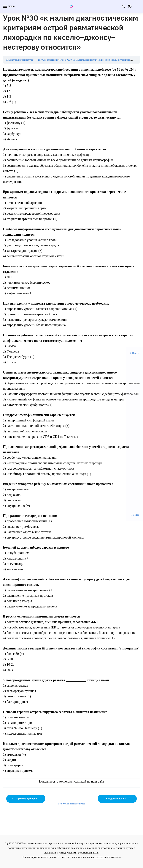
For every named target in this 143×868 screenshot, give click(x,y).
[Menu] (8, 7)
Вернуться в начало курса (71, 804)
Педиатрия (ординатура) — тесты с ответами (32, 60)
